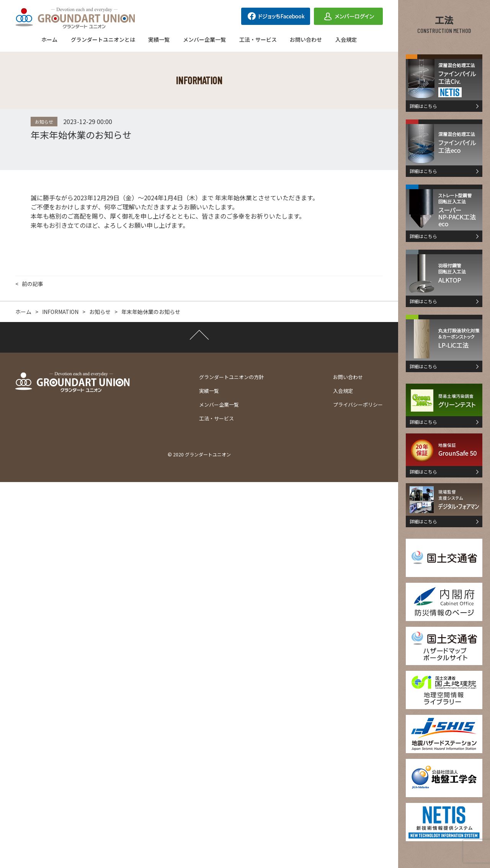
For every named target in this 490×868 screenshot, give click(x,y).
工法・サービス (258, 39)
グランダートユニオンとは (103, 39)
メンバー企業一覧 (204, 39)
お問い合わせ (306, 39)
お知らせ (44, 122)
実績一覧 (159, 39)
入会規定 (346, 39)
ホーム (49, 39)
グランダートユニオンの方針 (231, 377)
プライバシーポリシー (358, 405)
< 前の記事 (29, 284)
